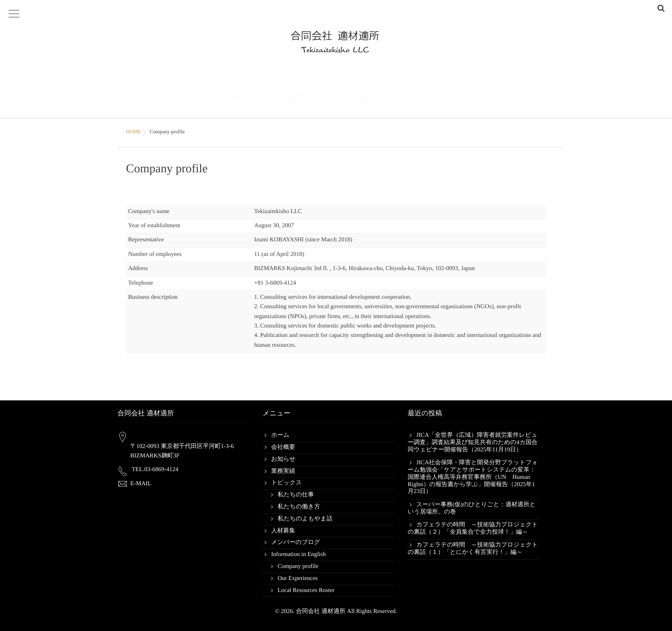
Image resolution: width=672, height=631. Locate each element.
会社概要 (233, 102)
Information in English (449, 102)
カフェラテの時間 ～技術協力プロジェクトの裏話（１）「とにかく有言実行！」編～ (473, 549)
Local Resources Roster (306, 590)
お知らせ (266, 102)
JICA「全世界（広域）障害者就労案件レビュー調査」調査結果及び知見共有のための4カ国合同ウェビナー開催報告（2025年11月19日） (472, 443)
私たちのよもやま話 (305, 519)
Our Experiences (298, 578)
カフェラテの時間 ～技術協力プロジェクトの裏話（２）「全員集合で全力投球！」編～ (473, 529)
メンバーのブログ (398, 102)
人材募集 (360, 102)
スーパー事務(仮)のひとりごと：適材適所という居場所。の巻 (471, 508)
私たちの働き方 (299, 507)
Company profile (298, 566)
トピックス (330, 102)
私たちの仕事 (296, 495)
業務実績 (299, 102)
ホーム (207, 102)
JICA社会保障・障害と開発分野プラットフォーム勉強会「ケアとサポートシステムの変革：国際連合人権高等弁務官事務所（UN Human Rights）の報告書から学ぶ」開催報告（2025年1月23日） (473, 477)
